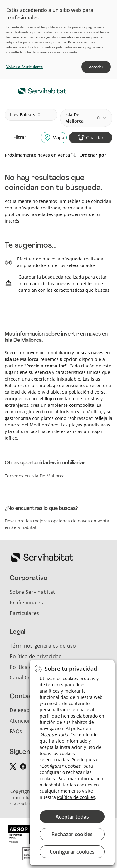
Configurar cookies (72, 852)
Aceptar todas (72, 817)
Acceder (96, 67)
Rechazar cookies (72, 834)
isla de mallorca (83, 118)
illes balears (25, 115)
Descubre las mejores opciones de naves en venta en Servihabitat (57, 524)
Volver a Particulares (24, 67)
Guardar (95, 137)
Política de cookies (76, 797)
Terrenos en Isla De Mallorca (35, 476)
